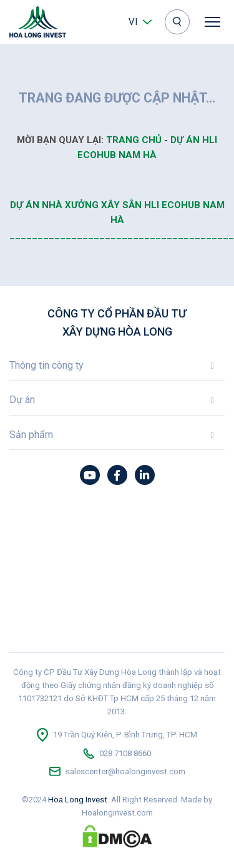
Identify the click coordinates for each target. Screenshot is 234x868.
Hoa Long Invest (78, 800)
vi (133, 22)
